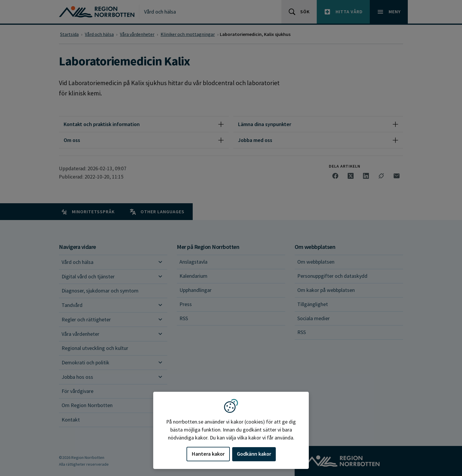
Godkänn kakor (254, 454)
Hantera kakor (208, 454)
